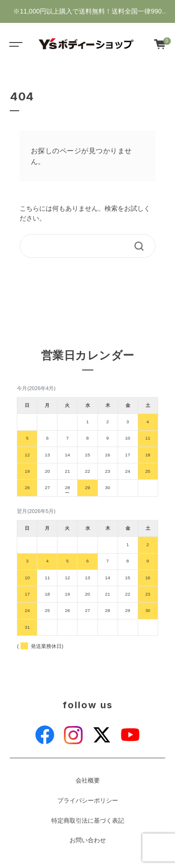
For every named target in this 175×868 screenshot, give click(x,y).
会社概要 (88, 781)
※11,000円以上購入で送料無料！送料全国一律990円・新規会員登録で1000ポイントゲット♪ (87, 15)
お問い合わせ (88, 840)
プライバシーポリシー (88, 801)
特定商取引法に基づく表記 (88, 821)
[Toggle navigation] (14, 44)
